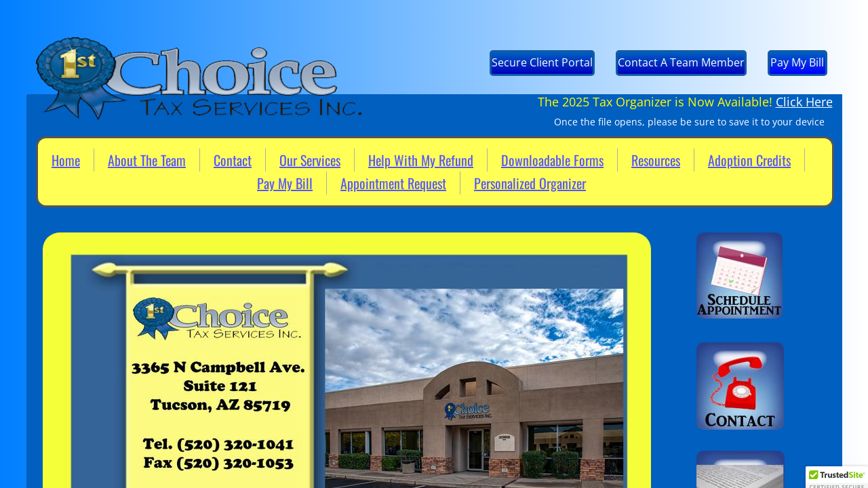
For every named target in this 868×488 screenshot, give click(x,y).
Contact (233, 160)
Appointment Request (393, 183)
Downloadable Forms (552, 160)
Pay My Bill (285, 183)
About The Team (147, 160)
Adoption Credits (749, 160)
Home (66, 160)
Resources (656, 160)
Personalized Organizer (530, 183)
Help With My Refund (421, 160)
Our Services (310, 160)
